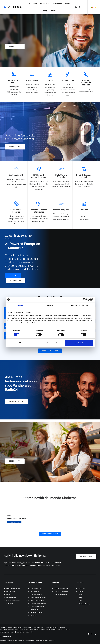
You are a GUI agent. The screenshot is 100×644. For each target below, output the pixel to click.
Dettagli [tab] (50, 305)
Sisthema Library (84, 604)
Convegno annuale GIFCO (17, 518)
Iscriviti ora (86, 556)
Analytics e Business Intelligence (37, 608)
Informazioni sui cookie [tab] (80, 305)
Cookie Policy (29, 632)
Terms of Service (49, 640)
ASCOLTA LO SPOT (16, 402)
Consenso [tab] (20, 305)
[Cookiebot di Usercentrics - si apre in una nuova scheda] (84, 300)
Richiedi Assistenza (61, 595)
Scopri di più (15, 46)
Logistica (33, 615)
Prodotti (45, 4)
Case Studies (57, 4)
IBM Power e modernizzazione (36, 593)
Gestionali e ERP (36, 588)
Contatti (53, 11)
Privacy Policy (21, 632)
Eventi (68, 4)
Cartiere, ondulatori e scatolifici (13, 602)
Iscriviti (13, 275)
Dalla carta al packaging (38, 597)
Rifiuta (21, 343)
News (81, 595)
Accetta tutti (79, 343)
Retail (8, 595)
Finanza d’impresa (36, 612)
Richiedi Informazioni (62, 588)
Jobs (80, 601)
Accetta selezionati (50, 343)
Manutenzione (11, 598)
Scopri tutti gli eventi (50, 351)
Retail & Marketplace (37, 600)
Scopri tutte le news (50, 534)
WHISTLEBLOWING (5, 636)
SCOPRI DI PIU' (15, 147)
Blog (45, 11)
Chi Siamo (33, 4)
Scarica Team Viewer (62, 591)
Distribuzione (11, 591)
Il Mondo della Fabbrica (38, 603)
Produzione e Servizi (13, 588)
